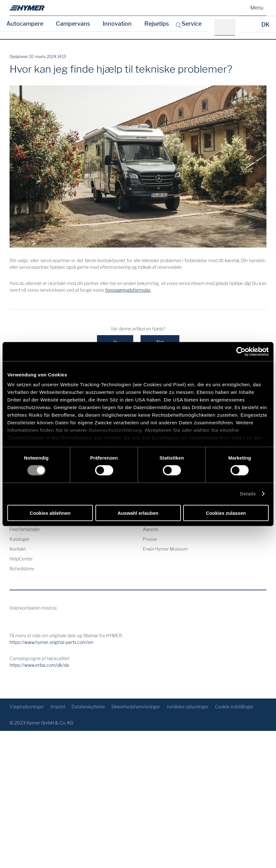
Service (192, 24)
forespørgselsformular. (128, 290)
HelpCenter (21, 559)
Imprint (58, 707)
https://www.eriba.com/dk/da (39, 665)
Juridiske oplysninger (188, 707)
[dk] (27, 8)
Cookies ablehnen (50, 513)
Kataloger (20, 539)
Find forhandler (25, 529)
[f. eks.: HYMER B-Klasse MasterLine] (227, 27)
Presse (150, 539)
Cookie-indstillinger (234, 707)
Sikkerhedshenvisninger (136, 707)
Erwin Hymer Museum (165, 549)
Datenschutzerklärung (115, 430)
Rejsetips (157, 24)
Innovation (117, 24)
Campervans (73, 24)
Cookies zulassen (226, 513)
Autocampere (25, 24)
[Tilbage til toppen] (261, 683)
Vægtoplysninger (27, 707)
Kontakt (18, 549)
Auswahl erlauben (138, 513)
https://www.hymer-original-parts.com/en (51, 642)
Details (248, 494)
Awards (151, 529)
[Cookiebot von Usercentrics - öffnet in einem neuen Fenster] (241, 351)
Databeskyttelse (88, 707)
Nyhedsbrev (22, 569)
